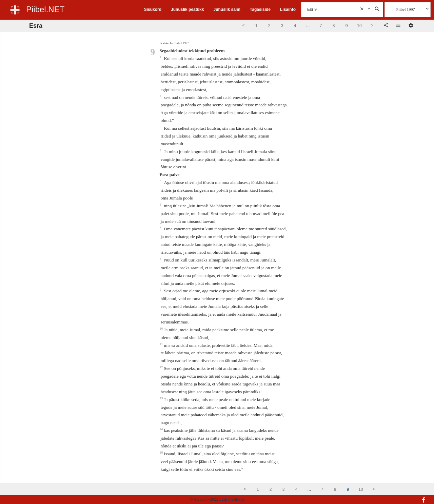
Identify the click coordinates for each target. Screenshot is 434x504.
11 (162, 344)
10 (162, 329)
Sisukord (153, 9)
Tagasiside (260, 9)
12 (162, 367)
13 (162, 398)
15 (162, 453)
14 (162, 429)
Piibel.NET (45, 9)
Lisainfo (288, 9)
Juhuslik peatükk (187, 9)
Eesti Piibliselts (232, 499)
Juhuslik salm (227, 9)
